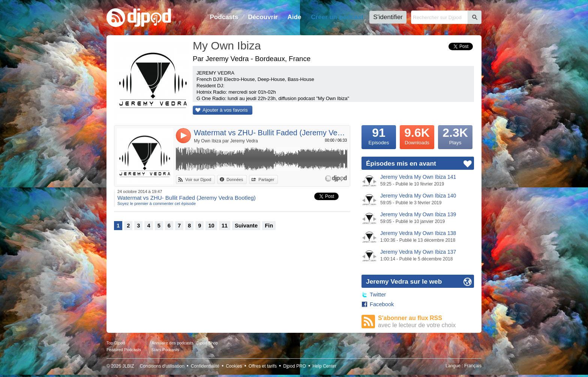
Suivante (246, 226)
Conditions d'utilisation (162, 366)
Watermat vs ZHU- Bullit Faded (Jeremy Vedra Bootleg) (271, 133)
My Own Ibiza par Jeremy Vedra (226, 141)
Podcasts (224, 17)
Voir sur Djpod (198, 180)
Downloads (417, 135)
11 (225, 226)
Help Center (324, 366)
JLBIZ (128, 366)
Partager (266, 180)
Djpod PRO (295, 366)
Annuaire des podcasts (172, 343)
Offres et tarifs (263, 366)
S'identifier (388, 17)
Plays (455, 135)
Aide (295, 17)
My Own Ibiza (227, 46)
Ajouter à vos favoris (225, 110)
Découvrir (263, 17)
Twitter (378, 295)
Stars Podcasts (165, 350)
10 (211, 226)
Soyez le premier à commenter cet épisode (157, 203)
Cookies (234, 366)
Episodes (379, 135)
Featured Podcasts (124, 350)
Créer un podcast (337, 17)
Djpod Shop (207, 343)
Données (235, 180)
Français (473, 366)
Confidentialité (205, 366)
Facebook (382, 304)
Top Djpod (116, 343)
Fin (269, 226)
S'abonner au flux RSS (426, 322)
